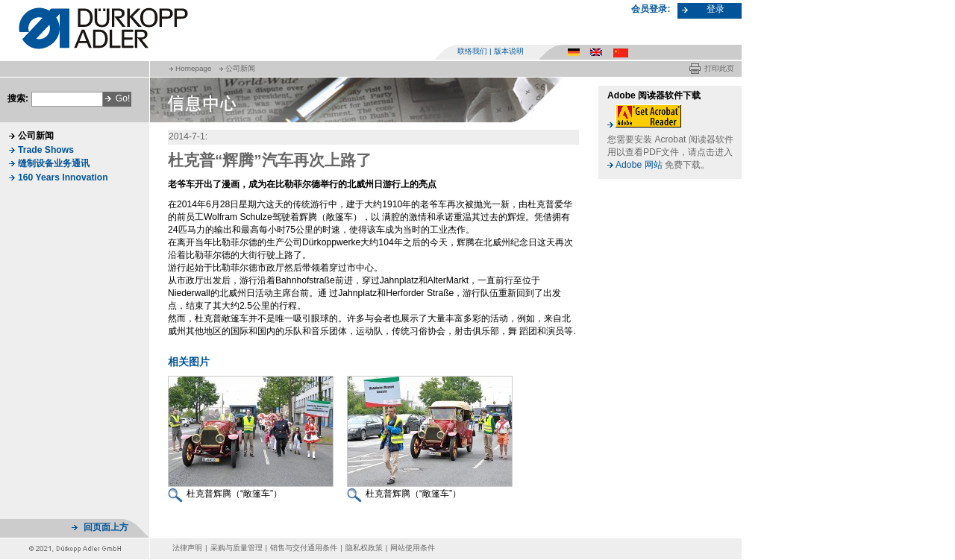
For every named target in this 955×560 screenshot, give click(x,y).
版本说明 (509, 51)
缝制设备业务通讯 (54, 163)
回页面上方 (106, 527)
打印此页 (719, 68)
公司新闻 (240, 68)
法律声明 (187, 548)
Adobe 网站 (639, 165)
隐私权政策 (364, 548)
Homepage (193, 68)
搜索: (18, 98)
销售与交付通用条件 (304, 548)
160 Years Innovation (63, 177)
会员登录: (651, 9)
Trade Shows (46, 150)
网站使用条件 (413, 548)
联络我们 (472, 51)
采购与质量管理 (237, 548)
